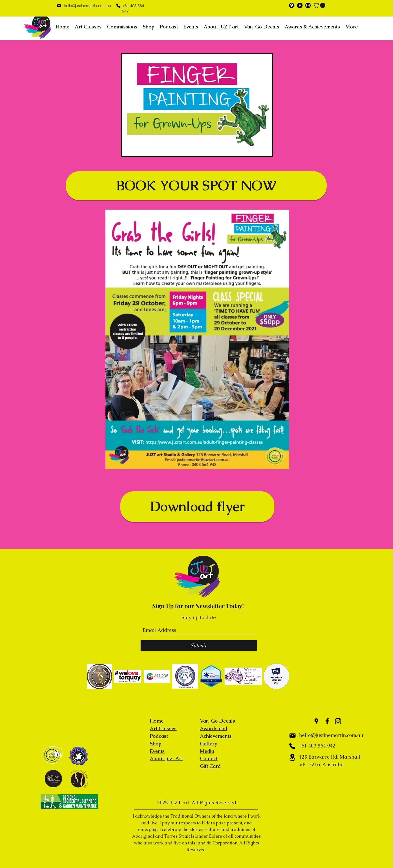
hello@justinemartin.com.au (87, 6)
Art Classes (163, 728)
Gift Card (210, 766)
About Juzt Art (166, 758)
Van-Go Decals (217, 721)
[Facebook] (300, 5)
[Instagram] (308, 5)
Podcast (159, 736)
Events (157, 751)
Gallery (208, 744)
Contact (209, 758)
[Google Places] (292, 5)
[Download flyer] (197, 507)
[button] (319, 5)
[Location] (292, 757)
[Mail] (59, 6)
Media (207, 751)
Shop (156, 744)
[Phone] (118, 6)
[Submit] (199, 646)
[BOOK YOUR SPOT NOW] (196, 186)
